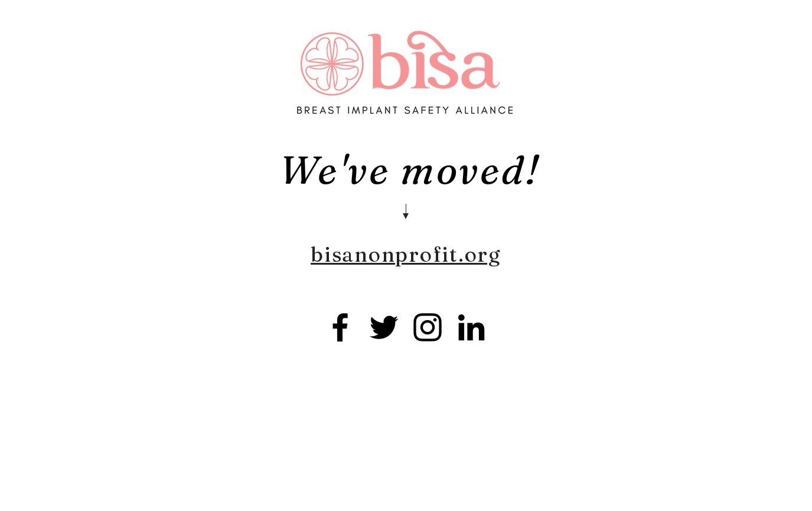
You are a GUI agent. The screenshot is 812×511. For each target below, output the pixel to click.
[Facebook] (340, 327)
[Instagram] (428, 327)
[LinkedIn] (471, 327)
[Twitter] (384, 327)
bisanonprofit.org (406, 254)
